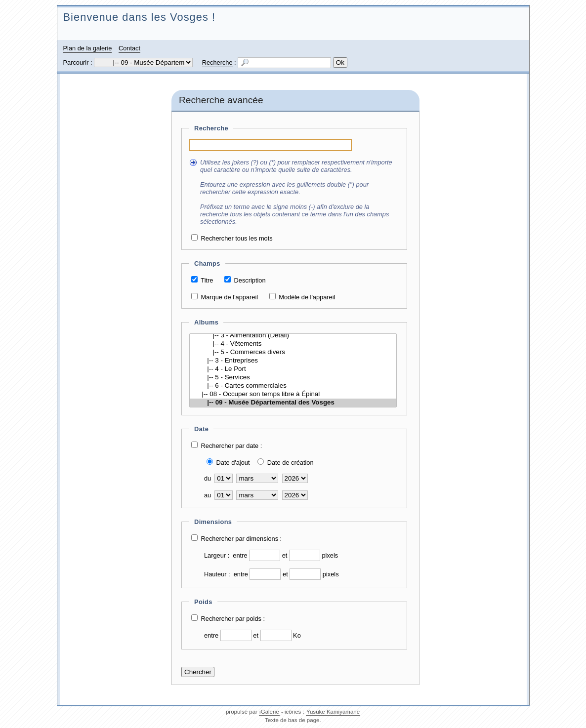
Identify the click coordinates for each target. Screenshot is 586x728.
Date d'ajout (233, 463)
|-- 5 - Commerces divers (293, 352)
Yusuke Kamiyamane (333, 712)
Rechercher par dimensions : (242, 539)
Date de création (291, 463)
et (285, 555)
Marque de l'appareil (230, 297)
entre (240, 555)
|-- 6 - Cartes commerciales (293, 386)
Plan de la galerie (88, 48)
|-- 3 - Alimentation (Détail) (293, 336)
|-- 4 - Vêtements (293, 344)
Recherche (217, 62)
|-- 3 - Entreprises (293, 361)
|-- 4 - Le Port (293, 369)
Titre (207, 280)
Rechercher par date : (232, 446)
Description (250, 280)
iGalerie (269, 712)
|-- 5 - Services (293, 378)
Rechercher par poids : (233, 619)
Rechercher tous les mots (237, 238)
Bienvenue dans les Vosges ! (140, 17)
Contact (129, 48)
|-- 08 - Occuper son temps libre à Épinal (293, 394)
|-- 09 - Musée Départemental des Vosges (293, 403)
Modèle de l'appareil (307, 297)
